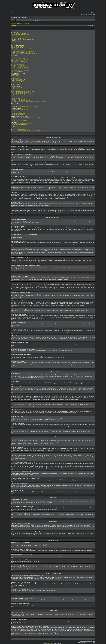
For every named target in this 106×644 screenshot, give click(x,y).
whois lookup (22, 629)
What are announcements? (17, 81)
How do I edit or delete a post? (18, 58)
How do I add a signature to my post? (20, 59)
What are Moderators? (16, 89)
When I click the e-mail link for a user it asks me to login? (24, 54)
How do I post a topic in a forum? (19, 57)
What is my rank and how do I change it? (21, 52)
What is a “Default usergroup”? (18, 95)
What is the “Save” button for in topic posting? (22, 69)
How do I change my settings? (18, 46)
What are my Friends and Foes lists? (20, 105)
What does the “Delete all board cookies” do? (22, 43)
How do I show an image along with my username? (23, 51)
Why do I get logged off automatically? (20, 35)
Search (93, 12)
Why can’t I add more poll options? (19, 62)
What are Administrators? (17, 88)
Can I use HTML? (15, 76)
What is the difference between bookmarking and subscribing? (25, 118)
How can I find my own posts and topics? (21, 114)
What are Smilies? (15, 77)
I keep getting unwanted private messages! (21, 101)
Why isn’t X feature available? (18, 129)
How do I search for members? (18, 113)
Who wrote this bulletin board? (18, 128)
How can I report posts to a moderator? (20, 68)
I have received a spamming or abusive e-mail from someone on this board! (28, 102)
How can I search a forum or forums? (20, 110)
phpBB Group (49, 614)
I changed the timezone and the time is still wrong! (23, 49)
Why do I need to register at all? (18, 33)
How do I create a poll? (16, 61)
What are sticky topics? (16, 82)
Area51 (86, 621)
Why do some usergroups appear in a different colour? (24, 94)
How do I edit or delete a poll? (18, 63)
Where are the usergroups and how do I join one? (23, 91)
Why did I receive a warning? (18, 67)
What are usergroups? (16, 90)
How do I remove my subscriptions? (19, 120)
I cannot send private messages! (19, 99)
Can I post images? (16, 78)
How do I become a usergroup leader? (20, 92)
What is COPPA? (15, 41)
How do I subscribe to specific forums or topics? (22, 119)
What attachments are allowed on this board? (22, 124)
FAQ (88, 12)
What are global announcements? (19, 79)
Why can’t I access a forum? (18, 64)
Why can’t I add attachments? (18, 65)
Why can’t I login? (15, 32)
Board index (14, 25)
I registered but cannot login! (18, 38)
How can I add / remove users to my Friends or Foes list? (24, 106)
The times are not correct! (17, 48)
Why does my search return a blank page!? (21, 112)
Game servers (20, 20)
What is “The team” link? (17, 96)
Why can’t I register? (16, 42)
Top (12, 144)
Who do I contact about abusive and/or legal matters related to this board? (28, 130)
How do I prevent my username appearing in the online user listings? (27, 36)
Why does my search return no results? (20, 111)
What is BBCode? (15, 75)
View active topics (25, 24)
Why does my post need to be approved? (21, 70)
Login (13, 12)
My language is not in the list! (18, 50)
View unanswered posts (16, 24)
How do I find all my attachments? (19, 125)
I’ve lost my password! (16, 37)
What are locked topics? (17, 83)
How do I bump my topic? (17, 71)
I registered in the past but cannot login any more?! (23, 39)
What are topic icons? (16, 84)
